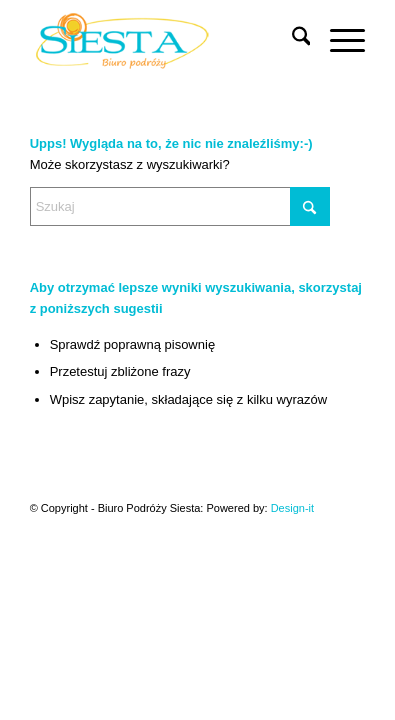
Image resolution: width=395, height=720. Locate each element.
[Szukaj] (291, 40)
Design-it (292, 508)
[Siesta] (164, 40)
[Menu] (337, 40)
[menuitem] (291, 40)
